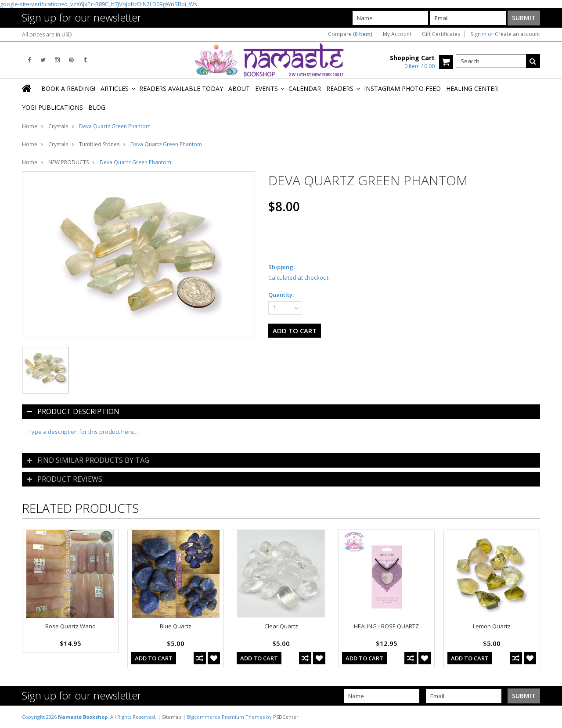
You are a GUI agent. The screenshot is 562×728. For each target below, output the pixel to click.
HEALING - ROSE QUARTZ (386, 626)
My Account (397, 34)
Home (30, 126)
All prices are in (47, 34)
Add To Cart (154, 658)
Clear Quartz (281, 626)
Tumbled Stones (99, 144)
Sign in (479, 34)
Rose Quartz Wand (70, 626)
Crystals (58, 126)
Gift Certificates (441, 34)
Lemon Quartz (492, 626)
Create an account (517, 34)
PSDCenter (286, 717)
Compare (350, 34)
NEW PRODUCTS (68, 162)
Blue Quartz (176, 626)
